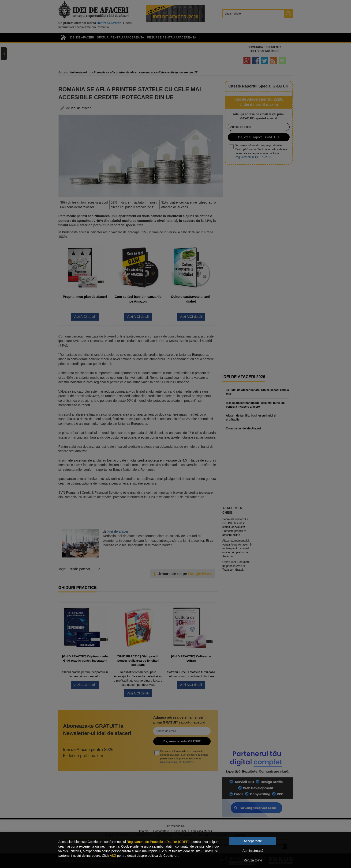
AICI (113, 856)
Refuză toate (253, 860)
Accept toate (253, 841)
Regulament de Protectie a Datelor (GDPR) (158, 842)
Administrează (253, 851)
